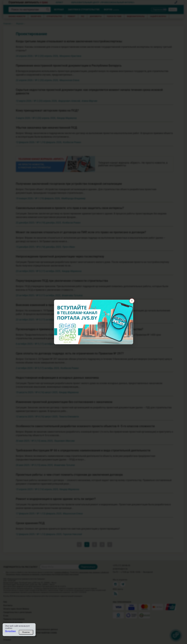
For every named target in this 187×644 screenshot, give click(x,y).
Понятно (26, 632)
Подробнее (10, 631)
